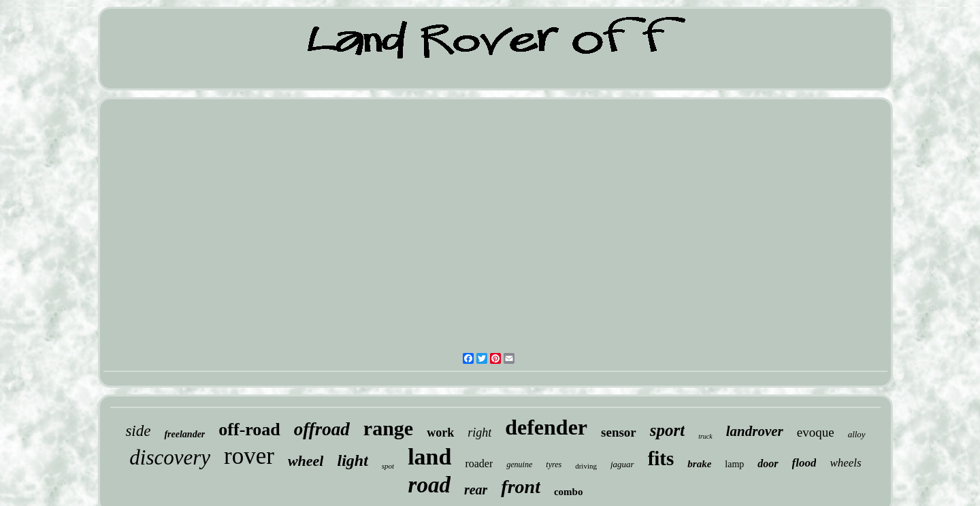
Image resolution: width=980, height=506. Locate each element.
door (768, 463)
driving (586, 466)
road (429, 485)
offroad (322, 429)
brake (699, 464)
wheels (845, 463)
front (521, 487)
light (352, 460)
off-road (249, 429)
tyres (554, 465)
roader (479, 463)
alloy (857, 434)
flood (804, 463)
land (429, 457)
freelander (184, 434)
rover (249, 456)
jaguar (622, 464)
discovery (170, 457)
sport (667, 430)
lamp (734, 464)
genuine (519, 465)
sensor (619, 432)
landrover (755, 431)
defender (546, 427)
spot (388, 466)
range (388, 428)
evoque (816, 432)
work (440, 433)
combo (569, 492)
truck (705, 436)
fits (661, 458)
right (479, 433)
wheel (306, 461)
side (138, 431)
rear (476, 490)
